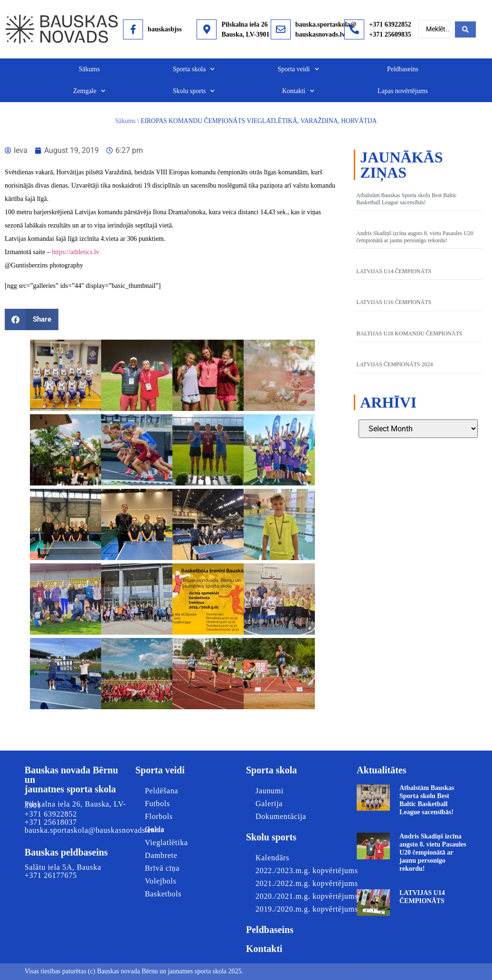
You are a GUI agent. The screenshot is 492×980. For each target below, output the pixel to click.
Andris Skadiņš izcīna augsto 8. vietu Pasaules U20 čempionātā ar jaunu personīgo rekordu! (415, 237)
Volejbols (161, 881)
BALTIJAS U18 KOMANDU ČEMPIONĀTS (409, 333)
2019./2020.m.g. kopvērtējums (307, 909)
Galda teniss (155, 829)
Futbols (157, 804)
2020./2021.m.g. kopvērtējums (307, 896)
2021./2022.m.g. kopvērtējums (307, 883)
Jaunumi (270, 791)
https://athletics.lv (76, 252)
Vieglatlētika (166, 842)
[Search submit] (465, 29)
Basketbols (163, 894)
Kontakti (298, 91)
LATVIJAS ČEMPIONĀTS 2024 (394, 364)
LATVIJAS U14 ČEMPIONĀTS (394, 271)
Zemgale (89, 91)
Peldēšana (161, 791)
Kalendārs (272, 858)
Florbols (159, 816)
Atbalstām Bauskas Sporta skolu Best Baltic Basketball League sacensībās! (407, 199)
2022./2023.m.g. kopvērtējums (307, 871)
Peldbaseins (403, 69)
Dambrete (161, 855)
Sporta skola (194, 69)
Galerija (269, 804)
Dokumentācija (279, 816)
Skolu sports (194, 91)
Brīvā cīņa (162, 868)
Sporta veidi (298, 69)
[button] (32, 319)
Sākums (89, 69)
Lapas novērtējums (403, 91)
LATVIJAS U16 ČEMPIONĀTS (394, 302)
